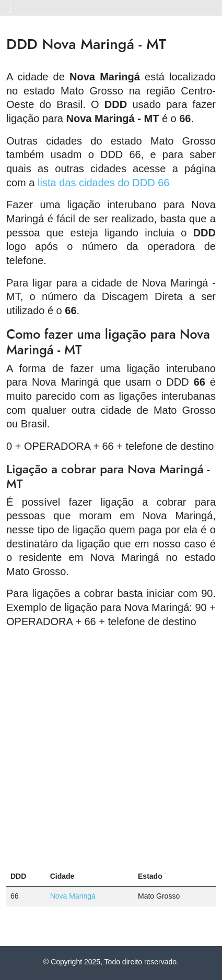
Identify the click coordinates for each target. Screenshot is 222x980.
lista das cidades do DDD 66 (103, 183)
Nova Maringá (73, 896)
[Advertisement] (111, 748)
